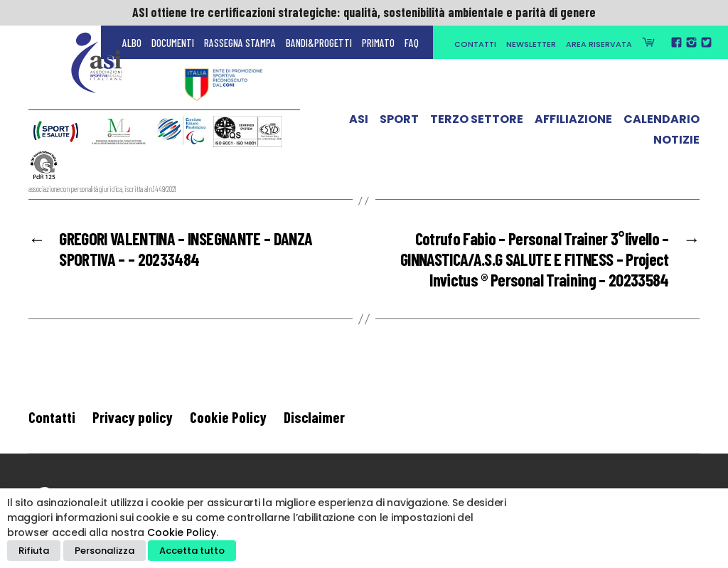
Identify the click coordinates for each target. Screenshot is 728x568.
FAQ (412, 43)
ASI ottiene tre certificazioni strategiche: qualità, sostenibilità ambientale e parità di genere (364, 12)
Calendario (662, 123)
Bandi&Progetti (319, 43)
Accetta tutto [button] (192, 551)
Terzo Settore (477, 123)
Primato (378, 43)
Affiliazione (573, 123)
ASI (359, 123)
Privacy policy (133, 417)
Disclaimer (314, 417)
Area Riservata (599, 44)
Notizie (676, 143)
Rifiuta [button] (34, 551)
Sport (399, 123)
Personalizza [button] (105, 551)
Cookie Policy (228, 417)
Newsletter (531, 44)
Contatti (475, 44)
